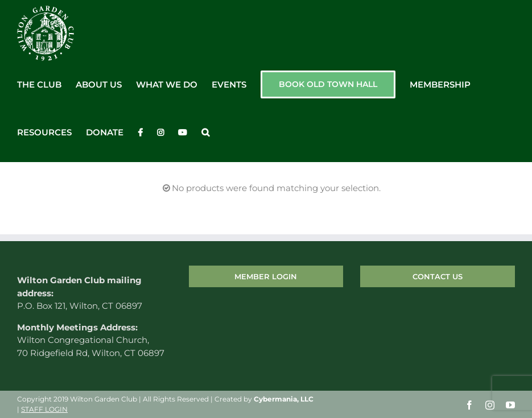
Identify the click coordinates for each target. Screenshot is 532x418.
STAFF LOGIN (44, 410)
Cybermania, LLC (284, 400)
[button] (205, 133)
